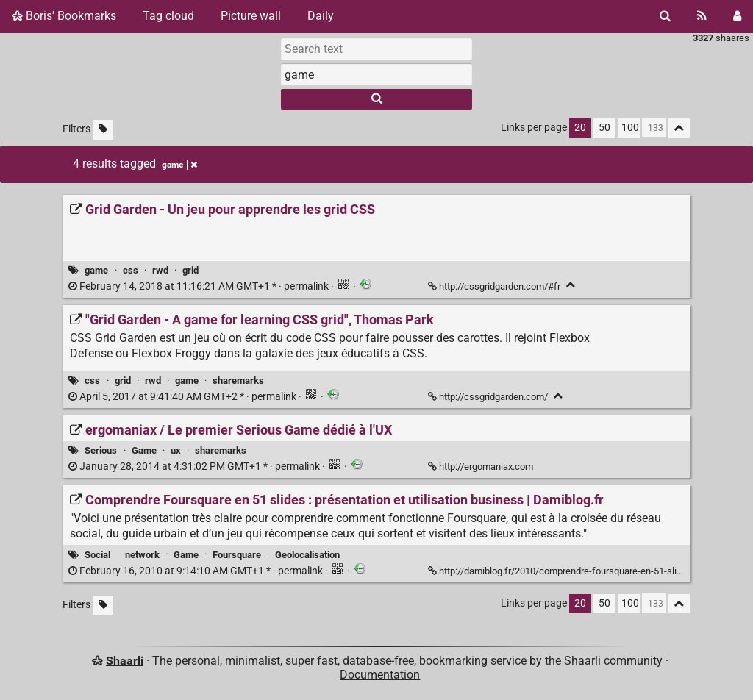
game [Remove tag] (179, 165)
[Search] (665, 16)
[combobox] (376, 74)
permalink (200, 286)
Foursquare (237, 555)
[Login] (737, 16)
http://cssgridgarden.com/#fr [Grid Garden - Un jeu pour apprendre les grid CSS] (495, 286)
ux (176, 450)
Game (144, 450)
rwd (160, 270)
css (131, 270)
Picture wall (251, 16)
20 (580, 128)
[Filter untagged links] (103, 130)
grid (190, 270)
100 (630, 128)
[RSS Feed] (702, 16)
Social (97, 555)
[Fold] (571, 285)
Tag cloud (168, 16)
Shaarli (125, 661)
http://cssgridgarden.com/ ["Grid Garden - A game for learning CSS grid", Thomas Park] (489, 397)
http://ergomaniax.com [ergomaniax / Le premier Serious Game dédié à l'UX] (482, 467)
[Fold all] (679, 128)
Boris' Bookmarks (64, 16)
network (142, 555)
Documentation (380, 675)
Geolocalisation (307, 555)
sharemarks (238, 381)
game (96, 270)
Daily (321, 16)
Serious (101, 450)
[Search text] (376, 49)
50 (604, 128)
